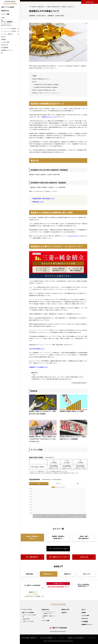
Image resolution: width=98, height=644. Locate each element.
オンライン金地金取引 (10, 21)
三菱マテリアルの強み (28, 621)
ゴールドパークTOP (27, 610)
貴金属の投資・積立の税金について (44, 198)
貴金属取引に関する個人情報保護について (77, 638)
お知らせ (3, 37)
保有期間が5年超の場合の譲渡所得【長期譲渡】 (45, 87)
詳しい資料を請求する (32, 557)
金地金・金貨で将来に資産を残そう (84, 537)
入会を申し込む (84, 557)
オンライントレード (10, 25)
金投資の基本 (30, 574)
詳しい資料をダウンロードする (58, 557)
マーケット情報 (5, 14)
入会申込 (9, 31)
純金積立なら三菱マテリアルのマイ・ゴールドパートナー (46, 93)
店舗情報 (3, 39)
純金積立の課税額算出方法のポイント (41, 79)
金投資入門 (64, 613)
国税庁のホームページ (49, 117)
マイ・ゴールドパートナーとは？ (58, 549)
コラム (3, 18)
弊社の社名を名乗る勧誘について (48, 638)
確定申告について (38, 202)
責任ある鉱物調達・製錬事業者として (30, 638)
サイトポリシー (62, 638)
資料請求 (9, 29)
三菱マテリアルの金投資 (8, 7)
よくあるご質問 (5, 42)
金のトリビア (87, 574)
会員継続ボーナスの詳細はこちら (38, 367)
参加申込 (7, 34)
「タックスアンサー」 (73, 236)
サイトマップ (92, 638)
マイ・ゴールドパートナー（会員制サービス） (49, 613)
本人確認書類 (5, 48)
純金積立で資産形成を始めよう (32, 537)
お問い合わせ (5, 45)
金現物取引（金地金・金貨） (49, 617)
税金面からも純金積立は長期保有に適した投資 (43, 90)
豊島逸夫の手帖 (65, 610)
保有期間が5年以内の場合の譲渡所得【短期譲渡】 (46, 85)
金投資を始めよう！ (49, 574)
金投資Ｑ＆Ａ (68, 574)
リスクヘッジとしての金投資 (29, 616)
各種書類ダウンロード (7, 50)
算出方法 (34, 82)
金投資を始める (5, 11)
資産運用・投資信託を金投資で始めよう (58, 537)
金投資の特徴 (26, 619)
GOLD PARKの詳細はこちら (37, 349)
